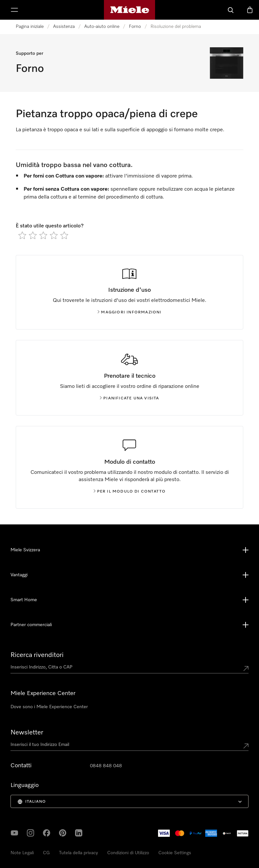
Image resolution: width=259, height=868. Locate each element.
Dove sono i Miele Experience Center (49, 707)
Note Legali (22, 853)
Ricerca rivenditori (37, 655)
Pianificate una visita (129, 398)
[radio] (22, 235)
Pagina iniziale (30, 27)
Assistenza (64, 27)
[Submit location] (246, 668)
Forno (135, 27)
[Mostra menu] (14, 10)
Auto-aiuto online (102, 27)
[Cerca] (231, 10)
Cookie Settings (175, 853)
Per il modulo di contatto (130, 492)
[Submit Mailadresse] (246, 746)
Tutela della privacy (79, 853)
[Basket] (250, 10)
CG (46, 853)
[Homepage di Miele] (130, 10)
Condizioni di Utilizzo (128, 853)
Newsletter (27, 732)
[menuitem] (129, 801)
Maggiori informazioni (129, 312)
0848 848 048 (106, 766)
